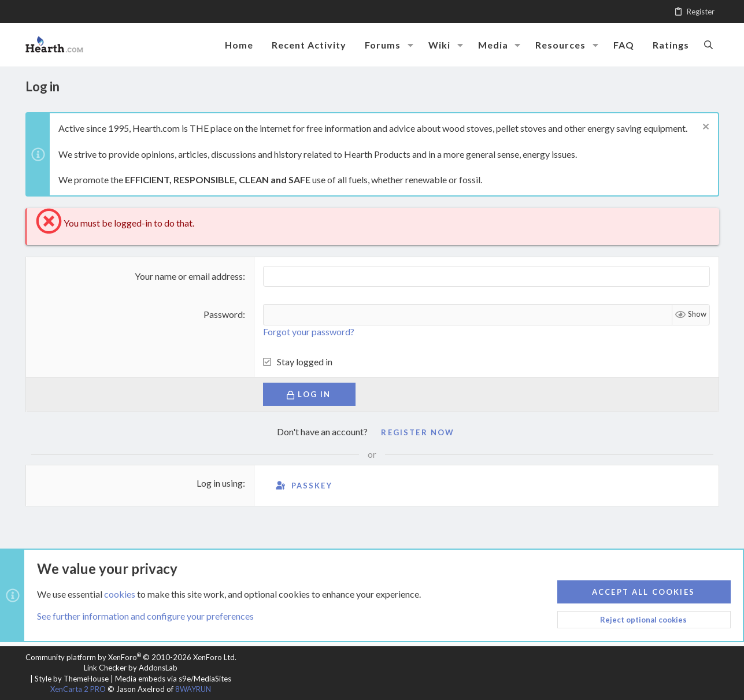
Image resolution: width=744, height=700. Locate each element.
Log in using (220, 483)
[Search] (708, 45)
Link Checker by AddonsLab (131, 668)
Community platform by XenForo (131, 657)
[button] (410, 45)
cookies (120, 593)
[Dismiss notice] (704, 128)
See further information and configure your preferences (145, 616)
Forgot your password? (309, 332)
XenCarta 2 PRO (78, 689)
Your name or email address (189, 276)
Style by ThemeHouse (72, 679)
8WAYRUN (193, 689)
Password (223, 314)
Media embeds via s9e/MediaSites (173, 679)
